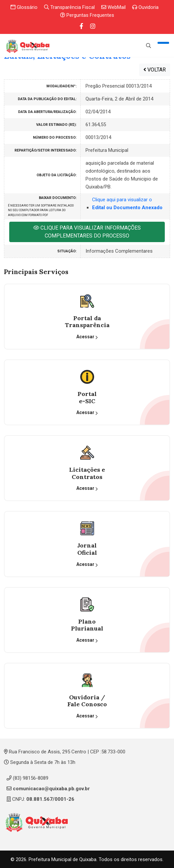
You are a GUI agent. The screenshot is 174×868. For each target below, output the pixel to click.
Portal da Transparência (87, 321)
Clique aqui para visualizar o (127, 204)
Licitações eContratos (87, 473)
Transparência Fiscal (69, 7)
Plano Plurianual (87, 625)
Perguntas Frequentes (87, 15)
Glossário (24, 7)
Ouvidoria (145, 7)
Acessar (87, 337)
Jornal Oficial (87, 549)
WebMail (113, 7)
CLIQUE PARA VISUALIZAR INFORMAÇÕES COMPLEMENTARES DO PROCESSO (87, 232)
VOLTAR (155, 69)
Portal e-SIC (87, 397)
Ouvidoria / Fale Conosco (87, 700)
